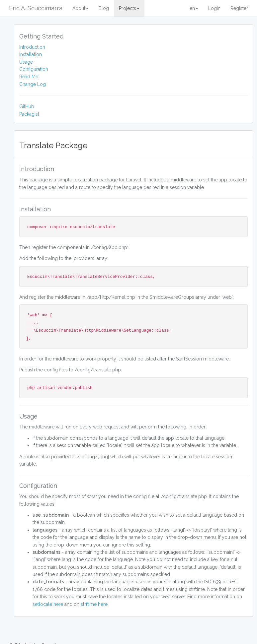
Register (239, 8)
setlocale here (48, 604)
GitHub (27, 106)
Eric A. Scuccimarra (36, 8)
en (194, 8)
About (81, 8)
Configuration (34, 69)
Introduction (32, 47)
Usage (26, 62)
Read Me (29, 77)
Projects (129, 8)
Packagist (29, 114)
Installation (31, 54)
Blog (104, 8)
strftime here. (95, 604)
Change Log (33, 84)
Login (214, 8)
